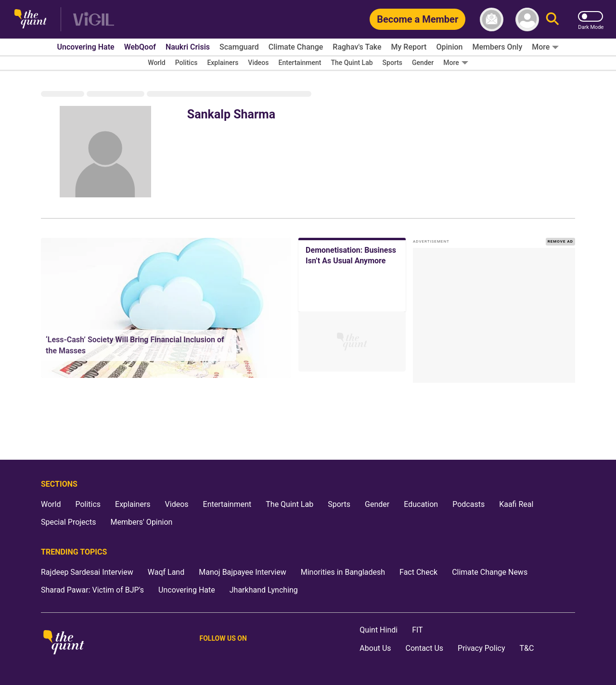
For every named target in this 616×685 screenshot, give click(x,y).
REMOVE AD (560, 241)
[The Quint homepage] (31, 19)
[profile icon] (527, 19)
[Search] (552, 19)
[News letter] (492, 19)
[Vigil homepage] (94, 19)
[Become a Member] (417, 19)
